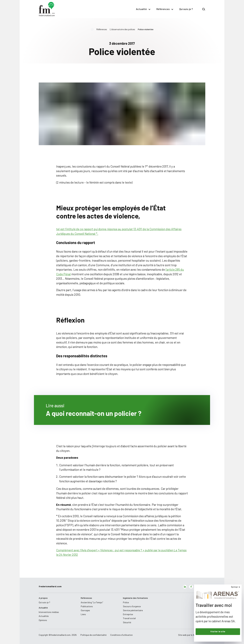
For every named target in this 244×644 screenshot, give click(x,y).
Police (126, 602)
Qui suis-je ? (186, 9)
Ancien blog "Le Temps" (92, 602)
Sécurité (127, 622)
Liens (83, 614)
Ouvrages (85, 610)
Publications (87, 606)
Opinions (43, 620)
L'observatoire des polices (121, 29)
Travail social (129, 618)
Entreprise (128, 614)
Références (165, 9)
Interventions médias (49, 612)
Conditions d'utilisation (121, 635)
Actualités (44, 616)
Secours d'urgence (132, 606)
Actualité (143, 9)
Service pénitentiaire (133, 610)
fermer (234, 587)
